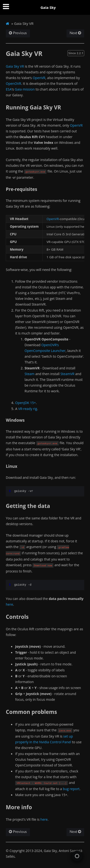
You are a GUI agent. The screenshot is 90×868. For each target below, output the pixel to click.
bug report (71, 789)
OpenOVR (13, 84)
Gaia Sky (48, 7)
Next (75, 33)
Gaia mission (25, 89)
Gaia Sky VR (15, 66)
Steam (29, 374)
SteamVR (67, 374)
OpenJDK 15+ (25, 403)
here (9, 604)
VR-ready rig (28, 409)
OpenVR (39, 78)
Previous (18, 33)
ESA (9, 89)
